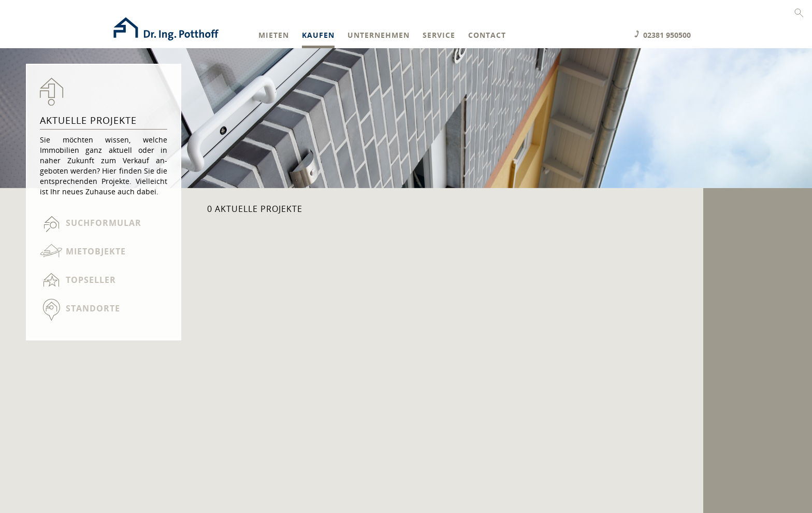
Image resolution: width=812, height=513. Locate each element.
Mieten (274, 35)
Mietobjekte (96, 251)
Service (439, 35)
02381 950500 (667, 35)
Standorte (93, 308)
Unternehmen (379, 35)
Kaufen (318, 35)
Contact (487, 35)
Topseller (91, 280)
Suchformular (104, 223)
